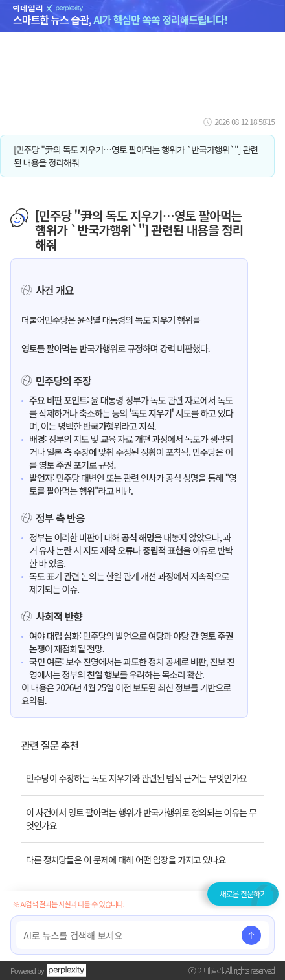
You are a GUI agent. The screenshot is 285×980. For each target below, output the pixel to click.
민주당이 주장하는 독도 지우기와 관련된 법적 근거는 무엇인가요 (136, 778)
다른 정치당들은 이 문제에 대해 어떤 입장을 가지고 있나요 (126, 860)
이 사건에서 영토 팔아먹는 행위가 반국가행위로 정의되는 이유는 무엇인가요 (141, 819)
